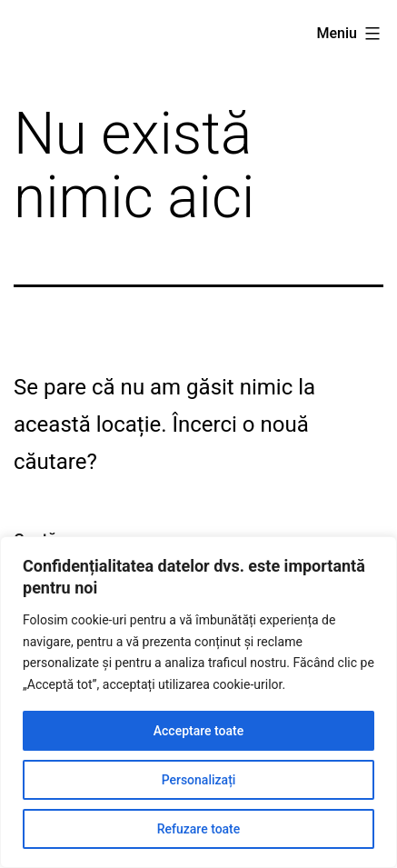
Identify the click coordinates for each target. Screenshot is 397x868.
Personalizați (199, 780)
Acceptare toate (198, 731)
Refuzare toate (199, 829)
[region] (198, 702)
